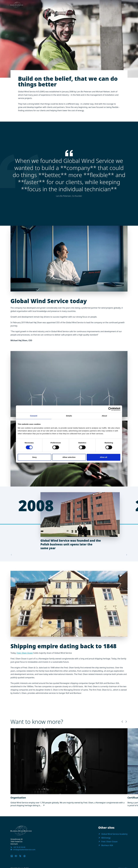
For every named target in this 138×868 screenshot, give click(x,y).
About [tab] (104, 416)
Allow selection (69, 457)
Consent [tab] (34, 416)
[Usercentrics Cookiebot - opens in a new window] (110, 409)
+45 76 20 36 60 (19, 847)
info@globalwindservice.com (24, 850)
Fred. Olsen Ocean (25, 653)
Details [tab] (69, 416)
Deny (34, 457)
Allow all (104, 457)
